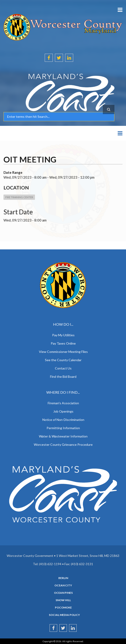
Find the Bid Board (63, 377)
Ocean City (63, 585)
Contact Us (63, 368)
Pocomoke (63, 608)
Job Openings (63, 411)
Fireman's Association (63, 403)
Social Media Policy (64, 615)
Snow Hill (63, 600)
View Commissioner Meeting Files (63, 352)
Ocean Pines (63, 593)
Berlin (63, 578)
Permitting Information (63, 428)
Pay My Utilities (63, 335)
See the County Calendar (63, 360)
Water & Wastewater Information (63, 436)
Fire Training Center (19, 197)
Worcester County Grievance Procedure (63, 445)
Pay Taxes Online (63, 343)
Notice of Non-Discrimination (63, 420)
